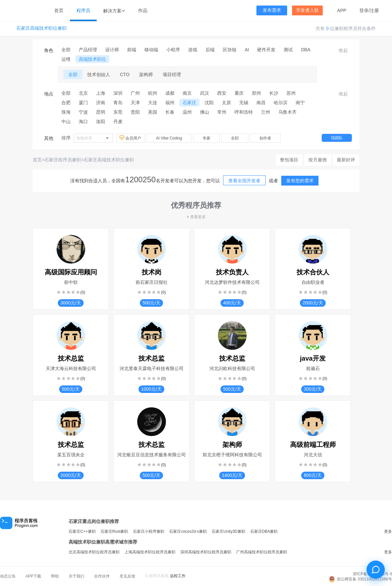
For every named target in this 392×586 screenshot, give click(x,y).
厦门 (83, 103)
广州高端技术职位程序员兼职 (262, 552)
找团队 (337, 138)
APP (342, 10)
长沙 (274, 93)
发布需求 (272, 10)
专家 (206, 138)
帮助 (55, 576)
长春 (170, 112)
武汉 (204, 93)
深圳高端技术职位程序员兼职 (206, 552)
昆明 (101, 112)
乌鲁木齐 (287, 112)
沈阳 (209, 103)
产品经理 (88, 50)
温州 (187, 112)
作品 (143, 10)
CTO (125, 74)
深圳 (118, 93)
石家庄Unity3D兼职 (229, 531)
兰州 (266, 112)
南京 (187, 93)
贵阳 (135, 112)
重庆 (239, 93)
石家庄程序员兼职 (63, 160)
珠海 (66, 112)
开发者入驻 (307, 10)
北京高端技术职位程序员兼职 (94, 552)
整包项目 (289, 160)
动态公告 (8, 576)
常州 (222, 112)
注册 (374, 10)
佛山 (204, 112)
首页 (59, 10)
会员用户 (131, 138)
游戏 (193, 50)
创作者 (265, 138)
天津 (135, 103)
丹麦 (118, 122)
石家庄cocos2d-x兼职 (188, 531)
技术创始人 (99, 74)
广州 (135, 93)
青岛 (118, 103)
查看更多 (196, 217)
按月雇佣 (318, 160)
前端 (132, 50)
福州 (170, 103)
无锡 (244, 103)
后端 (210, 50)
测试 (288, 50)
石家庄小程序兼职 (149, 531)
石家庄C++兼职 (82, 531)
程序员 (83, 10)
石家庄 (189, 103)
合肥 (66, 103)
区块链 (230, 50)
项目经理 (172, 74)
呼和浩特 (244, 112)
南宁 (300, 103)
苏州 (291, 93)
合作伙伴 (102, 576)
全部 (66, 50)
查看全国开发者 (244, 181)
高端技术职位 (92, 59)
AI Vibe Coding (169, 138)
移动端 (151, 50)
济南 (101, 103)
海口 (83, 122)
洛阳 (101, 122)
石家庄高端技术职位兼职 (41, 28)
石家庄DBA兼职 (264, 531)
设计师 (112, 50)
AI (247, 50)
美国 (153, 112)
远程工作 (178, 576)
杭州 (153, 93)
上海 (101, 93)
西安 (222, 93)
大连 (153, 103)
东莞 (118, 112)
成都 (170, 93)
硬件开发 (266, 50)
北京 (83, 93)
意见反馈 (127, 576)
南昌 (261, 103)
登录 (364, 10)
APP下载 (33, 576)
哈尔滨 (281, 103)
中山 (66, 122)
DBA (306, 50)
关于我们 (76, 576)
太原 (226, 103)
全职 (235, 138)
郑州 (256, 93)
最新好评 (346, 160)
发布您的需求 (300, 181)
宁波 (83, 112)
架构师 (146, 74)
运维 (66, 59)
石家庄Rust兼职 (114, 531)
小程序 (173, 50)
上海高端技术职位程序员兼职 (150, 552)
